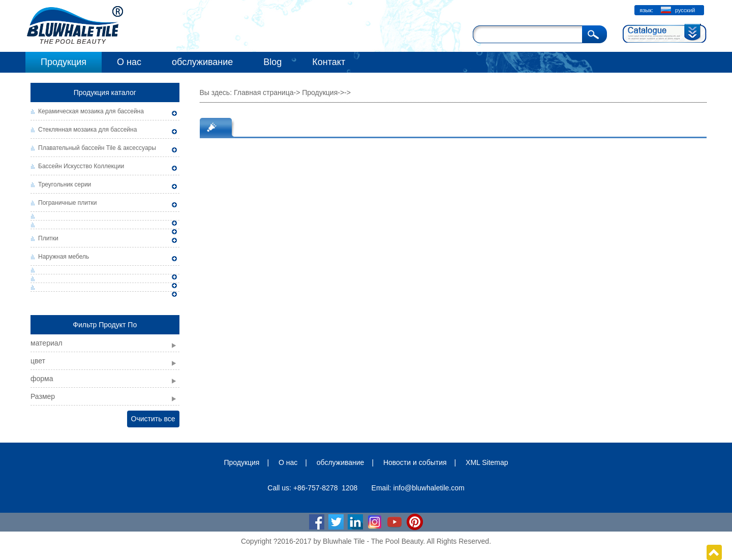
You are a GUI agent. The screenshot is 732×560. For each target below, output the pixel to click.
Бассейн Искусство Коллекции (81, 166)
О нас (129, 62)
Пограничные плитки (68, 203)
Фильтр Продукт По (105, 325)
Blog (272, 62)
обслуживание (202, 62)
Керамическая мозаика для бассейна (91, 111)
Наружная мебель (64, 257)
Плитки (48, 238)
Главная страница (264, 92)
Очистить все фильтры (153, 421)
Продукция (64, 62)
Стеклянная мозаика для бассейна (87, 130)
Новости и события (415, 462)
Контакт (329, 62)
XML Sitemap (487, 462)
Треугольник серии (65, 184)
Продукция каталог (105, 92)
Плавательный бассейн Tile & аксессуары (97, 148)
